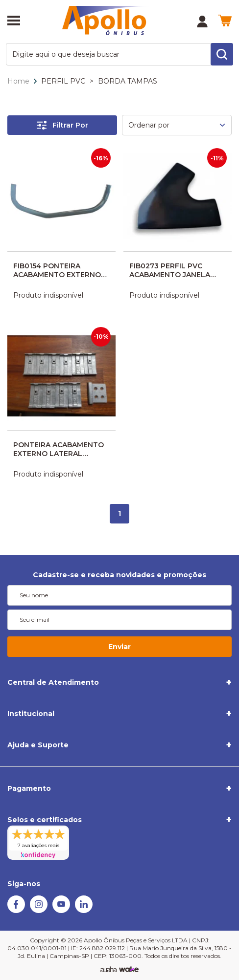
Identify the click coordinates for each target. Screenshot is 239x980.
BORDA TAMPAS (128, 81)
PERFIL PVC (63, 81)
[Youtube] (61, 911)
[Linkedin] (84, 911)
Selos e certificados (45, 820)
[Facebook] (16, 911)
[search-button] (222, 54)
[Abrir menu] (14, 22)
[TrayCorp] (129, 970)
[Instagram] (39, 911)
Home (18, 81)
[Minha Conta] (202, 22)
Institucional (31, 714)
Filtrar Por (62, 125)
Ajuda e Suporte (38, 745)
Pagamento (29, 788)
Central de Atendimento (53, 682)
